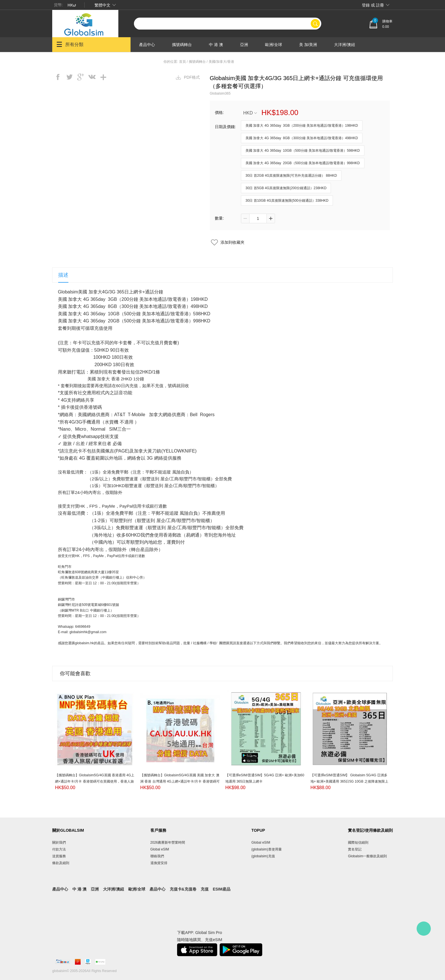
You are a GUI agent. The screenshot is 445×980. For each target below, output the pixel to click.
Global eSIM (160, 849)
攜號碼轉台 (182, 45)
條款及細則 (61, 863)
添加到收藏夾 (232, 242)
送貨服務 (59, 856)
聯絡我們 (157, 856)
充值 (205, 889)
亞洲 (244, 45)
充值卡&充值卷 (183, 889)
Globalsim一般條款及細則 (367, 856)
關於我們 (59, 843)
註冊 (380, 5)
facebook (58, 77)
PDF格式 (192, 77)
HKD (250, 113)
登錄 (366, 5)
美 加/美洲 (308, 45)
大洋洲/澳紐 (345, 45)
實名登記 (355, 849)
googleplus (81, 77)
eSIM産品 (222, 889)
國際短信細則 (358, 843)
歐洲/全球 (274, 45)
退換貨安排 (159, 863)
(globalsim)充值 (263, 856)
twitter (69, 77)
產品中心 (147, 45)
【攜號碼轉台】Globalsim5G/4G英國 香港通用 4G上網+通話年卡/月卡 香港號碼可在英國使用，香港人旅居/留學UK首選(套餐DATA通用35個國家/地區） (95, 781)
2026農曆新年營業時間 (168, 843)
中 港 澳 (216, 45)
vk (92, 77)
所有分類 (70, 44)
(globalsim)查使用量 (267, 849)
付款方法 (59, 849)
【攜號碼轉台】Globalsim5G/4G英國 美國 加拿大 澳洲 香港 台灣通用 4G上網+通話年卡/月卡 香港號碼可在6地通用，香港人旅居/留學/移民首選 (180, 781)
